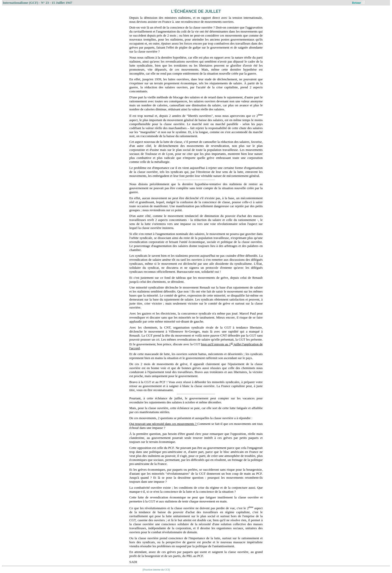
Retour (358, 3)
